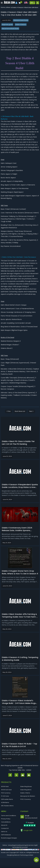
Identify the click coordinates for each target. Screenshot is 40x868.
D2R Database (6, 835)
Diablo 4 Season (21, 24)
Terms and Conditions (9, 816)
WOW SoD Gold (6, 790)
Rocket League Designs (9, 838)
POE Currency (6, 793)
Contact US (5, 828)
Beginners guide (7, 24)
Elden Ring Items (26, 790)
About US (4, 825)
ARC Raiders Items (7, 806)
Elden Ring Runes (26, 786)
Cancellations (6, 822)
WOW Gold (5, 786)
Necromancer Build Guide (10, 29)
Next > (32, 411)
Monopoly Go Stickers (28, 796)
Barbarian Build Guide (21, 20)
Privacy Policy (6, 819)
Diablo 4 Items (25, 793)
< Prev (9, 411)
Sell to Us (4, 832)
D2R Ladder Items (7, 799)
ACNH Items (5, 802)
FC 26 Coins (5, 796)
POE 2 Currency (26, 799)
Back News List (20, 411)
